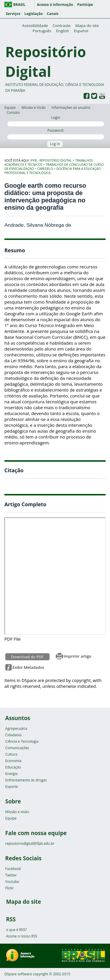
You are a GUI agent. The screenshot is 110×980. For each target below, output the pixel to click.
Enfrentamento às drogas (26, 780)
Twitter (11, 875)
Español (81, 31)
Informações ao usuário (71, 108)
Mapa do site (87, 26)
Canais (53, 14)
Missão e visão (17, 812)
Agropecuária (16, 728)
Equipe (10, 108)
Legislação (33, 14)
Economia (13, 761)
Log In (55, 144)
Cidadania (13, 735)
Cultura (11, 754)
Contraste (62, 26)
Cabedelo (45, 169)
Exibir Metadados (28, 667)
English (62, 31)
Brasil (19, 5)
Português (42, 31)
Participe (85, 5)
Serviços (13, 14)
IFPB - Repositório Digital (51, 160)
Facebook (13, 869)
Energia (11, 774)
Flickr (10, 888)
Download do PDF (27, 657)
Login (56, 121)
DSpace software (18, 974)
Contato (13, 112)
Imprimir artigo (77, 656)
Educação (13, 767)
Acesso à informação (55, 5)
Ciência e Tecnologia (22, 741)
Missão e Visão (34, 108)
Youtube (12, 882)
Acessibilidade (35, 26)
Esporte (12, 787)
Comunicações (17, 748)
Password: (56, 134)
